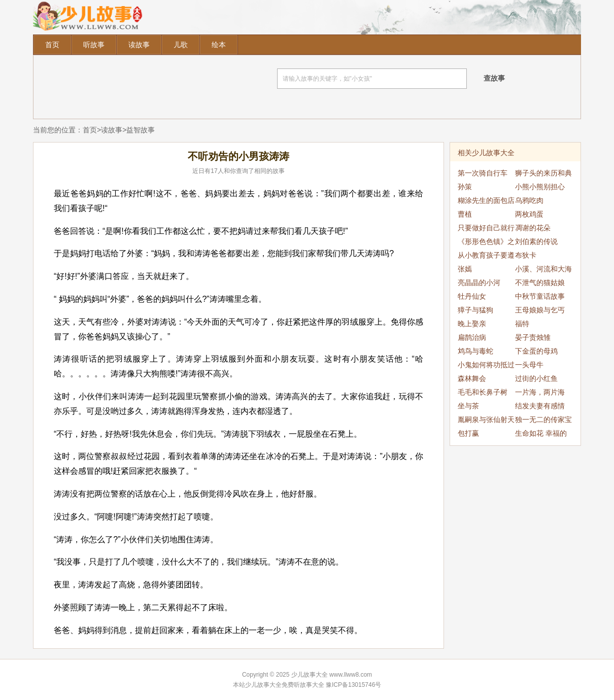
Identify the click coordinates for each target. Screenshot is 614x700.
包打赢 (468, 433)
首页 (52, 45)
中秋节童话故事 (540, 296)
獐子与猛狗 (475, 310)
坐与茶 (468, 406)
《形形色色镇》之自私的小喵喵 (486, 243)
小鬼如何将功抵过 (486, 365)
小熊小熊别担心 (540, 187)
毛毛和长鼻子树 (483, 392)
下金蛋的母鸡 (536, 351)
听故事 (94, 45)
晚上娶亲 (472, 324)
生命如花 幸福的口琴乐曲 (541, 435)
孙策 (465, 187)
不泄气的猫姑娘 (540, 283)
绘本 (219, 45)
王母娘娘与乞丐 (540, 310)
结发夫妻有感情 (540, 406)
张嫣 (465, 269)
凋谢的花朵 (533, 228)
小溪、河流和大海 (543, 269)
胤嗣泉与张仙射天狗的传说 (486, 421)
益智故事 (141, 130)
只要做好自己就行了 (486, 229)
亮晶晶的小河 (479, 283)
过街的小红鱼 (536, 378)
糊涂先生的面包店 (486, 200)
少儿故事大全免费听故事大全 (285, 685)
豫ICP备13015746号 (353, 685)
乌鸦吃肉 (529, 200)
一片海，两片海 (540, 392)
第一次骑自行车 (483, 173)
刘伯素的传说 (536, 241)
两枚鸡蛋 (529, 214)
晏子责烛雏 (533, 337)
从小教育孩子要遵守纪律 (486, 257)
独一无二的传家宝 (543, 419)
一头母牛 (529, 365)
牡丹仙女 (472, 296)
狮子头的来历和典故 (543, 174)
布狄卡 (526, 255)
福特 (522, 324)
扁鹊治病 (472, 337)
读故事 (139, 45)
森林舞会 (472, 378)
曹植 (465, 214)
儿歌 (181, 45)
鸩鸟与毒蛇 (475, 351)
